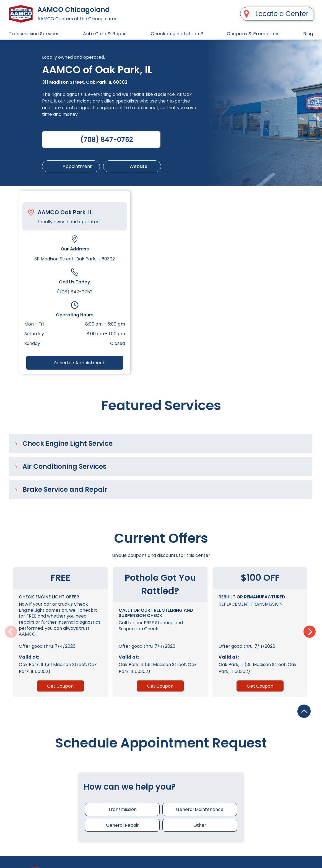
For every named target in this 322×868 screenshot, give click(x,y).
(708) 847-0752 (75, 292)
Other (200, 825)
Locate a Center (282, 14)
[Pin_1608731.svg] (31, 212)
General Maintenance (200, 809)
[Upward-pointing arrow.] (304, 850)
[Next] (310, 632)
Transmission (122, 809)
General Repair (122, 825)
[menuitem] (34, 34)
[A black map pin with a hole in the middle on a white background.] (246, 14)
